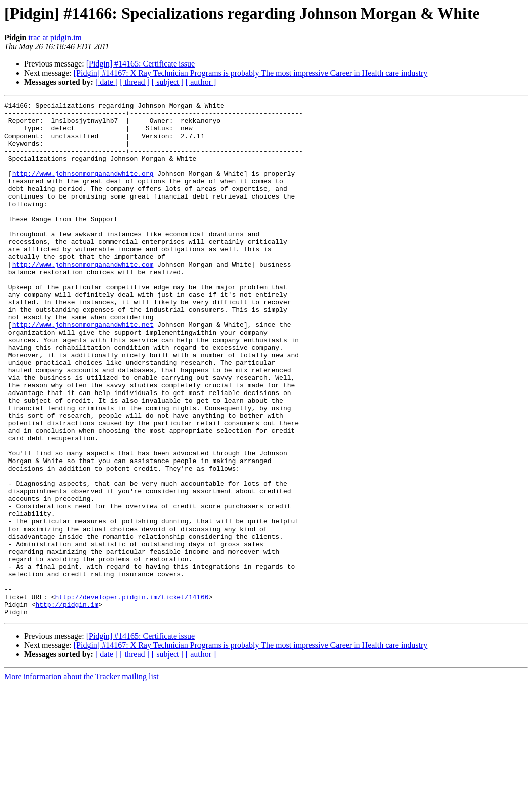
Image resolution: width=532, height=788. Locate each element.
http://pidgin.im (67, 705)
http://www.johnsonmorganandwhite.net (83, 370)
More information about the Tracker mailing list (81, 779)
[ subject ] (168, 82)
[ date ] (107, 82)
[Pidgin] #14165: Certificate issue (141, 64)
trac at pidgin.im (55, 38)
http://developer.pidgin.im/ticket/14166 (131, 696)
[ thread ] (135, 82)
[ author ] (201, 82)
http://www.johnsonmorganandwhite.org (83, 188)
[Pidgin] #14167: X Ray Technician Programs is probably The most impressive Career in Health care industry (251, 73)
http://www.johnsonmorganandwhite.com (83, 297)
